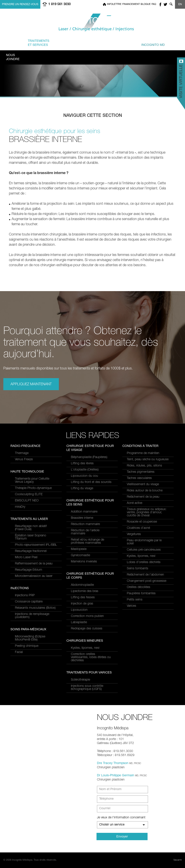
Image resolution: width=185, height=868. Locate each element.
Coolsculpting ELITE (29, 495)
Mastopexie (79, 549)
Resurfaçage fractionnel (31, 551)
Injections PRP (25, 596)
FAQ (154, 4)
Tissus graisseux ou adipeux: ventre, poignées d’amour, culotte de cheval (147, 513)
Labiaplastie (79, 623)
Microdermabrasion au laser (34, 576)
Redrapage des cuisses (87, 629)
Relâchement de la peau (143, 497)
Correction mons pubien (87, 616)
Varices (132, 606)
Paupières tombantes (141, 594)
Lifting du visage (82, 489)
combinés (92, 43)
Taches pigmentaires (141, 472)
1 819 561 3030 (60, 4)
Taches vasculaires (139, 478)
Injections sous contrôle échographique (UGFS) (87, 688)
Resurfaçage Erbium (29, 570)
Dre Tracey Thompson (113, 763)
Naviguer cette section (93, 116)
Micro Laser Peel (26, 558)
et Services (39, 43)
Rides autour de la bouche (145, 491)
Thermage (22, 453)
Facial (19, 652)
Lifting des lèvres (82, 464)
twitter (165, 4)
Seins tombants (138, 569)
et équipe (117, 43)
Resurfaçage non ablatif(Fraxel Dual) (31, 528)
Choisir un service (112, 825)
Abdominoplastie (82, 585)
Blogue (146, 4)
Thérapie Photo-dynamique (33, 488)
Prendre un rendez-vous (20, 4)
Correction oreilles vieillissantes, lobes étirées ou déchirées (91, 657)
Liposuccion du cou (84, 476)
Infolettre (114, 4)
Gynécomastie (80, 556)
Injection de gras (82, 604)
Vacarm (178, 860)
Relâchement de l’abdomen (145, 575)
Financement (131, 4)
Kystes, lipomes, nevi (85, 648)
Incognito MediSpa (92, 23)
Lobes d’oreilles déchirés (144, 562)
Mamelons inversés (84, 562)
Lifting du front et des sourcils (91, 482)
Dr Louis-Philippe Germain (116, 776)
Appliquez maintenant (31, 385)
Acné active (135, 503)
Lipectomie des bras (85, 591)
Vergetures (134, 534)
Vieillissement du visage (143, 485)
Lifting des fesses (83, 598)
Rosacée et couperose (142, 522)
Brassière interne (82, 518)
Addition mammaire (84, 512)
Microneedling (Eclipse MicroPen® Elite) (30, 638)
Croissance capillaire (29, 602)
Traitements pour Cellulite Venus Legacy (32, 481)
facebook (160, 4)
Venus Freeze (24, 460)
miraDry (20, 507)
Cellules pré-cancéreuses (144, 550)
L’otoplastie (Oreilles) (85, 470)
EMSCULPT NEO (27, 501)
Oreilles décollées (139, 587)
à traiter (65, 43)
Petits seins (135, 600)
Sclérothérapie (80, 680)
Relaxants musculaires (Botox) (35, 608)
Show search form (171, 4)
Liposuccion (79, 610)
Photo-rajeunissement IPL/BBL (36, 545)
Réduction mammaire (85, 524)
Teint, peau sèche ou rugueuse (148, 460)
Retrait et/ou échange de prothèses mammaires (87, 541)
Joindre (13, 57)
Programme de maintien (143, 453)
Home (104, 4)
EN (180, 4)
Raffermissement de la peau (34, 564)
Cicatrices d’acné (138, 528)
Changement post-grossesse (147, 581)
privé (148, 43)
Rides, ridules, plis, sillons (144, 466)
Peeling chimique (27, 646)
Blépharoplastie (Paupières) (89, 457)
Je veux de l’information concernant (121, 818)
